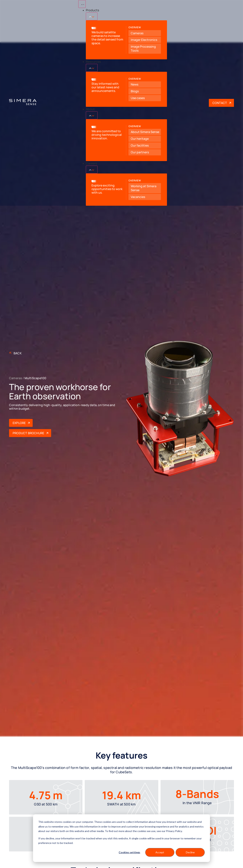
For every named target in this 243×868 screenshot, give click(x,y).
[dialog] (121, 838)
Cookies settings (129, 852)
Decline (190, 852)
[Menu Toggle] (82, 4)
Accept (160, 852)
